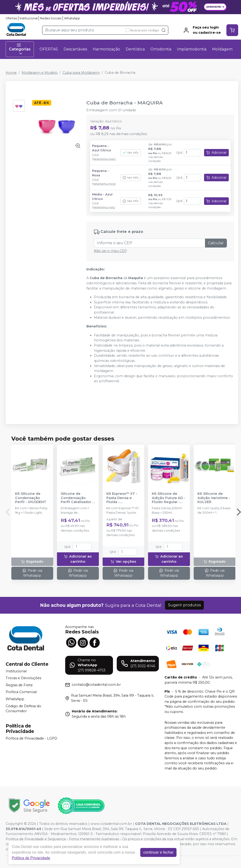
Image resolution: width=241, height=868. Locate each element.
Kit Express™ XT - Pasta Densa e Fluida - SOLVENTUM (122, 498)
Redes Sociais (51, 18)
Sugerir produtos (184, 605)
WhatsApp (72, 18)
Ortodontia (161, 49)
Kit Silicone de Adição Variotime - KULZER (214, 498)
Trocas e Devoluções (23, 678)
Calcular (216, 243)
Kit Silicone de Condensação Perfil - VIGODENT (31, 498)
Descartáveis (75, 49)
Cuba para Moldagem (81, 73)
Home (11, 73)
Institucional (29, 18)
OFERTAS (49, 49)
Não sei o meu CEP (110, 251)
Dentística (135, 49)
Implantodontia (192, 49)
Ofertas (11, 18)
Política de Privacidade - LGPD (31, 738)
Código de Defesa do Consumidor (23, 709)
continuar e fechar (158, 852)
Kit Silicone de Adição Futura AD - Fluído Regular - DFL (169, 498)
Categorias (20, 49)
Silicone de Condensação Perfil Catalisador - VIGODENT (77, 498)
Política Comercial (21, 692)
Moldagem (222, 49)
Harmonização (106, 49)
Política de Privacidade (31, 858)
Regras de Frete (19, 685)
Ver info (131, 153)
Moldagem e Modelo (40, 73)
